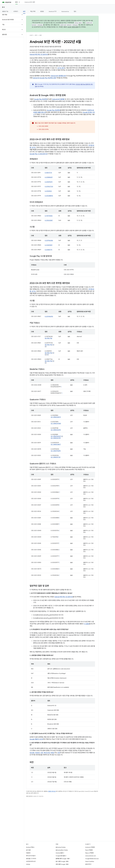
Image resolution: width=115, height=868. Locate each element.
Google (32, 753)
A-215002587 (49, 220)
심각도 (34, 148)
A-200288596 (49, 196)
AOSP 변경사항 (72, 27)
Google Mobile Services (92, 859)
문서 (3, 7)
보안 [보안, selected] (24, 11)
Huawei (37, 753)
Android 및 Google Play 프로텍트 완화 (44, 78)
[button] (11, 15)
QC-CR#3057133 (56, 457)
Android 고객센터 (90, 847)
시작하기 (16, 11)
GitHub (28, 864)
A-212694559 (49, 245)
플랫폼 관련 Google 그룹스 (63, 859)
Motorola (47, 753)
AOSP (31, 35)
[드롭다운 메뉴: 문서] (20, 2)
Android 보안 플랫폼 (58, 99)
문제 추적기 (88, 864)
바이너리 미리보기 (31, 856)
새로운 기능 (5, 11)
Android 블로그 (60, 853)
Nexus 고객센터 (89, 853)
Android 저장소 (30, 847)
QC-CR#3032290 (56, 430)
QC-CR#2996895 (56, 451)
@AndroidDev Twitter (62, 850)
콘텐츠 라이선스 (52, 791)
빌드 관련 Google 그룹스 (62, 861)
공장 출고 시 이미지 (31, 859)
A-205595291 (49, 182)
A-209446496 (49, 316)
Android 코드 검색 (30, 2)
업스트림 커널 (48, 338)
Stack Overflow (90, 861)
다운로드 (28, 853)
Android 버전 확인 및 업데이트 (39, 54)
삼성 (59, 753)
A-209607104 (49, 186)
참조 (75, 11)
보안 (41, 35)
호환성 (42, 11)
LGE (42, 753)
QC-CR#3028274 (56, 417)
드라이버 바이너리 (31, 861)
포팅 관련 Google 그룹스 (62, 864)
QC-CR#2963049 (56, 436)
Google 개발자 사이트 (36, 739)
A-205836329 (49, 177)
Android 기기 (53, 11)
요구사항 (28, 850)
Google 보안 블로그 (61, 856)
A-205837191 (49, 250)
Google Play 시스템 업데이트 (39, 154)
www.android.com (91, 856)
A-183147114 (48, 173)
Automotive (65, 11)
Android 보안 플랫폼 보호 (58, 76)
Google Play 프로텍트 (41, 99)
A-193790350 (49, 216)
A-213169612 (48, 191)
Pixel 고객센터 (89, 850)
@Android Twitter (61, 847)
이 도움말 (86, 624)
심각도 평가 (61, 68)
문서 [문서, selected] (17, 2)
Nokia (52, 753)
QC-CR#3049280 (56, 423)
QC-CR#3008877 (56, 444)
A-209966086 (49, 240)
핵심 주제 (33, 11)
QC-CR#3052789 (56, 438)
